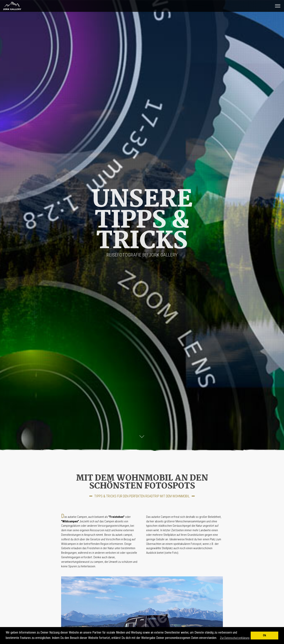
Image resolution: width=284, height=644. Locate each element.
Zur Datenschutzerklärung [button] (235, 638)
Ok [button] (264, 635)
